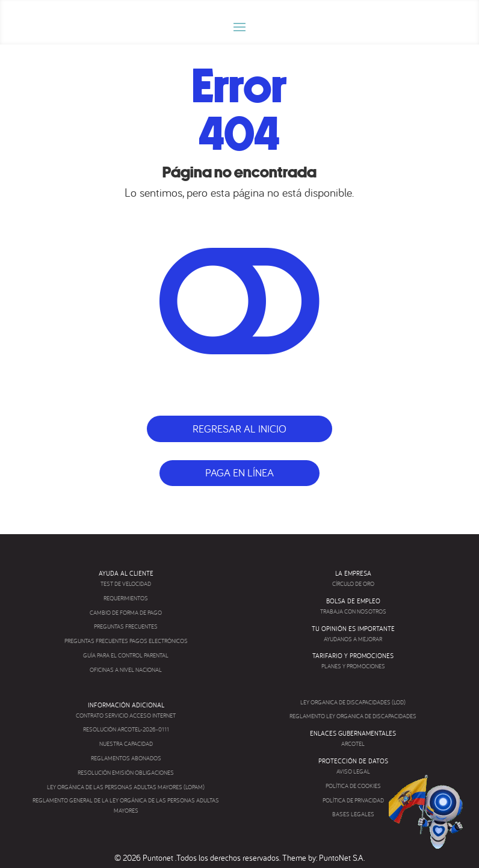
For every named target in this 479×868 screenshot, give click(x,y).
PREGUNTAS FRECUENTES (126, 626)
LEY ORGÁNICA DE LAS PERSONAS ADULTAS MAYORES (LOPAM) (126, 787)
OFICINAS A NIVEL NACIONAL (126, 670)
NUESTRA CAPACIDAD (126, 744)
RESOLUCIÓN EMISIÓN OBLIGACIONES (126, 773)
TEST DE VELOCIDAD (126, 584)
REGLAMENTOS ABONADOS (126, 758)
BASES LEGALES (353, 814)
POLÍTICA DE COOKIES (353, 786)
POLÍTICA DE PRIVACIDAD (353, 800)
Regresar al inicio (239, 429)
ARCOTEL (353, 744)
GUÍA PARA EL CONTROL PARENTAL (126, 655)
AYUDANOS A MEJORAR (353, 639)
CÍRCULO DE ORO (353, 584)
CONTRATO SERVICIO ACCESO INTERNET (126, 716)
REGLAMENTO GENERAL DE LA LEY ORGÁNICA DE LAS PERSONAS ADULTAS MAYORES (126, 805)
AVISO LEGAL (353, 771)
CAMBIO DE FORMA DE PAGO (126, 613)
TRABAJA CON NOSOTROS (353, 611)
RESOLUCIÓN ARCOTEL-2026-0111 (126, 729)
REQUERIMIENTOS (126, 598)
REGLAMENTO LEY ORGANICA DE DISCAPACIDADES (353, 716)
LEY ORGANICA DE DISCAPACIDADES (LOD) (353, 702)
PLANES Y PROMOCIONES (353, 666)
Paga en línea (239, 472)
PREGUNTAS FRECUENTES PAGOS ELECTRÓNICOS (126, 641)
